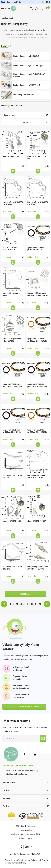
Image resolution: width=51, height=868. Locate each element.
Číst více (5, 46)
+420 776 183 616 (13, 770)
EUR (48, 2)
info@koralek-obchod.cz (16, 774)
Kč (43, 2)
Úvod (11, 18)
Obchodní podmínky (26, 838)
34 (36, 604)
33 (32, 604)
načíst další (26, 594)
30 (21, 604)
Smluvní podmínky (19, 863)
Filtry (35, 122)
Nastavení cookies (26, 830)
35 (40, 604)
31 (25, 604)
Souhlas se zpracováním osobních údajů (26, 834)
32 (28, 604)
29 (17, 604)
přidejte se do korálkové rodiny (24, 707)
